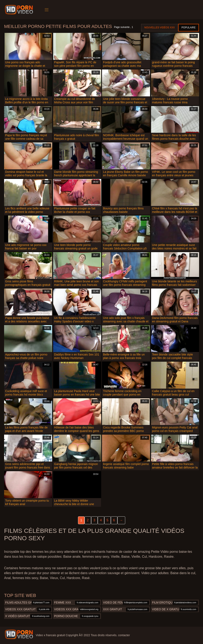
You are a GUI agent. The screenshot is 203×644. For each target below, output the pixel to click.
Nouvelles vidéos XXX (159, 28)
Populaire (189, 28)
